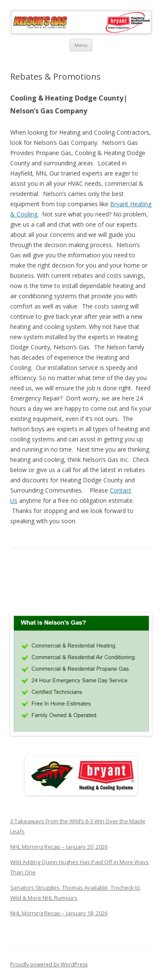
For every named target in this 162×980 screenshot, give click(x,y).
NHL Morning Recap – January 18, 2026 (59, 913)
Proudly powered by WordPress (49, 964)
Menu (81, 45)
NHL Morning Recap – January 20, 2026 (59, 847)
